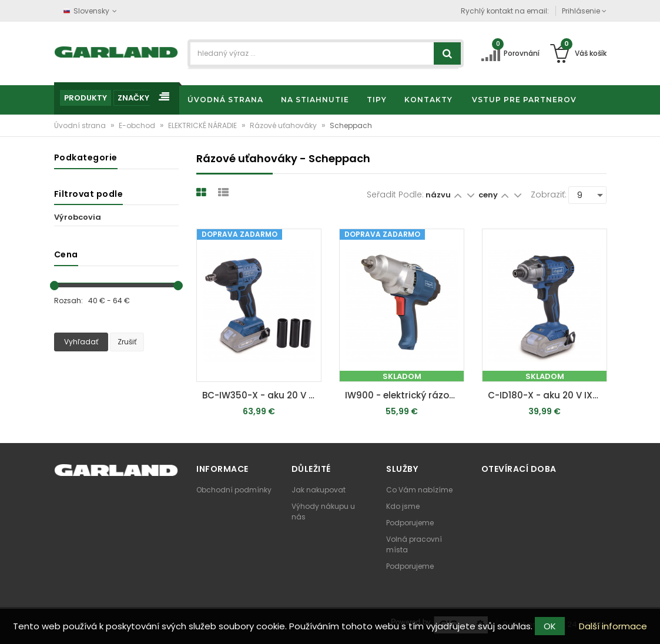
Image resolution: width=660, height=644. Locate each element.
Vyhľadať (81, 342)
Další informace (613, 626)
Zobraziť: (549, 194)
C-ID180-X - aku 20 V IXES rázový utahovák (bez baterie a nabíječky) (547, 395)
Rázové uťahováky (284, 125)
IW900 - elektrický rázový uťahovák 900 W (405, 395)
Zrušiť (127, 342)
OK (550, 626)
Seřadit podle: (395, 194)
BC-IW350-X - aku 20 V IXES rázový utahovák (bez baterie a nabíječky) (262, 395)
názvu (438, 195)
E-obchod (138, 125)
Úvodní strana (81, 125)
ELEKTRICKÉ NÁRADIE (203, 125)
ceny (489, 195)
